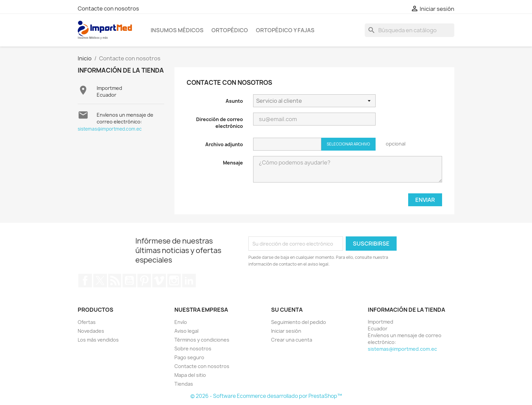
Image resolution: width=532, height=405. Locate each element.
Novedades (91, 331)
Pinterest (144, 281)
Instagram (174, 281)
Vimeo (159, 281)
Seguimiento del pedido (299, 322)
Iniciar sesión (286, 331)
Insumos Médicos (177, 30)
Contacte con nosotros (108, 8)
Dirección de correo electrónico (220, 123)
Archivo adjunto (224, 144)
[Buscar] (410, 30)
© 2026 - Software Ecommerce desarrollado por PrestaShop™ (266, 396)
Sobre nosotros (193, 349)
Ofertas (87, 322)
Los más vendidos (98, 340)
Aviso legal (186, 331)
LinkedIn (189, 281)
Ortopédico (230, 30)
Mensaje (233, 163)
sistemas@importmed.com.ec (110, 129)
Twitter (100, 281)
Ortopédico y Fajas (285, 30)
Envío (181, 322)
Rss (115, 281)
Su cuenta (287, 310)
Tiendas (184, 384)
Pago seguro (189, 357)
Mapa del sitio (190, 375)
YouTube (129, 281)
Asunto (234, 101)
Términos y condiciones (202, 340)
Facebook (85, 281)
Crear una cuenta (292, 340)
